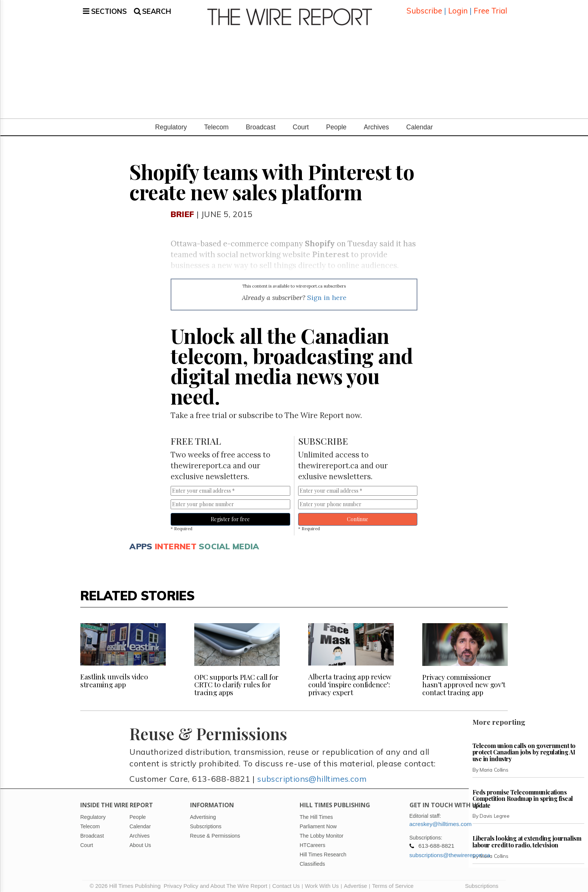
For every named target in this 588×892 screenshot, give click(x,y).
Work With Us (322, 883)
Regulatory (171, 124)
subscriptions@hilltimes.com (312, 776)
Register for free (230, 516)
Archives (376, 124)
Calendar (419, 124)
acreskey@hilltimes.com (441, 821)
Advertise (355, 883)
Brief (182, 211)
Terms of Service (393, 883)
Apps (141, 543)
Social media (229, 543)
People (336, 124)
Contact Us (286, 883)
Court (301, 124)
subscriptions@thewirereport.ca (450, 852)
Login (458, 9)
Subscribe (424, 9)
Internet (176, 543)
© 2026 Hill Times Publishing (127, 883)
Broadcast (261, 124)
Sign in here (327, 295)
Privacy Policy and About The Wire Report (215, 883)
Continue (358, 516)
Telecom (216, 124)
